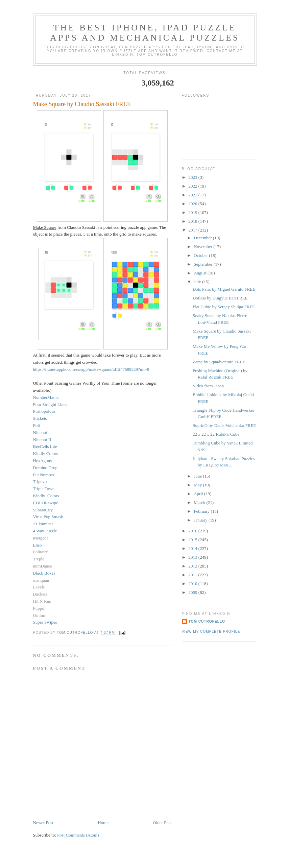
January (201, 520)
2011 (194, 575)
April (199, 494)
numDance (43, 566)
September (204, 264)
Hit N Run (42, 601)
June (198, 476)
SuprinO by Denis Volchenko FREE (224, 425)
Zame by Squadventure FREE (219, 362)
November (203, 247)
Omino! (40, 615)
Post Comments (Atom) (78, 835)
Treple (39, 559)
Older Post (162, 823)
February (202, 511)
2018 (194, 221)
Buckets (40, 594)
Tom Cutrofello (207, 621)
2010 (194, 584)
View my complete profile (211, 632)
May (198, 485)
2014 (194, 548)
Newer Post (43, 823)
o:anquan (41, 580)
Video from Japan (208, 386)
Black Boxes (44, 573)
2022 (194, 186)
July (198, 282)
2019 (194, 212)
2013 (194, 557)
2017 (194, 230)
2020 (194, 204)
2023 (194, 177)
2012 (194, 566)
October (201, 255)
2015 (194, 540)
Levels (39, 587)
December (203, 238)
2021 (194, 195)
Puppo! (40, 608)
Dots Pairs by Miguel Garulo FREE (224, 289)
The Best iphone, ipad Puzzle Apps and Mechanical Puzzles (145, 33)
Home (103, 823)
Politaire (41, 552)
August (201, 273)
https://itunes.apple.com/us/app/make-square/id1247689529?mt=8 (91, 369)
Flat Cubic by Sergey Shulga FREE (224, 307)
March (200, 502)
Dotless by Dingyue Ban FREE (220, 298)
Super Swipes (45, 622)
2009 (194, 592)
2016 (194, 531)
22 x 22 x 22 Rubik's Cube (216, 434)
